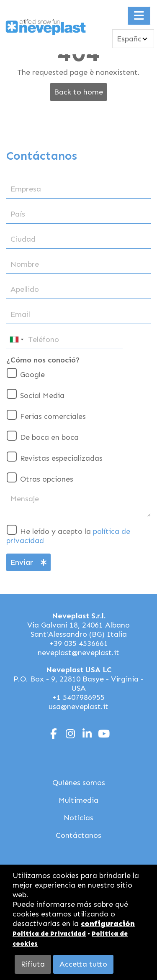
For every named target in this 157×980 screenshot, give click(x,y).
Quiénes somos (79, 783)
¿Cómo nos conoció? (43, 360)
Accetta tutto (83, 964)
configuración (108, 924)
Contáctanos (78, 835)
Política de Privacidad (49, 934)
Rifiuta (33, 964)
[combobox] (16, 340)
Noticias (78, 818)
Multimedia (78, 800)
